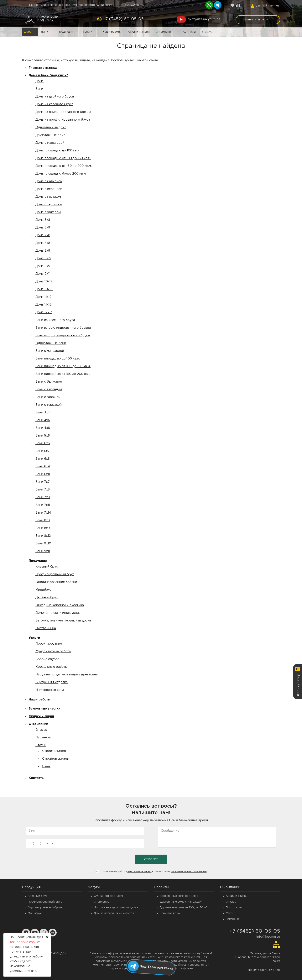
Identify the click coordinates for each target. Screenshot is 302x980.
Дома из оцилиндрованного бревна (63, 112)
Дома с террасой (49, 204)
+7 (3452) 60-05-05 (123, 19)
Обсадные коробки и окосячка (60, 605)
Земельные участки (45, 709)
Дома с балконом (49, 181)
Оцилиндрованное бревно (56, 582)
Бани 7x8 (43, 490)
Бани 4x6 (43, 420)
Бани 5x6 (43, 436)
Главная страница (43, 68)
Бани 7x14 (43, 513)
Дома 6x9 (43, 228)
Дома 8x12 (43, 258)
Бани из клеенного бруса (55, 320)
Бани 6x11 (43, 474)
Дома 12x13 (44, 312)
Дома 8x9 (43, 251)
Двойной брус (47, 597)
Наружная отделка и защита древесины (67, 675)
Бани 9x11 (43, 551)
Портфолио (234, 908)
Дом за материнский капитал (114, 913)
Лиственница (46, 628)
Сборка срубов (47, 659)
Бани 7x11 (43, 505)
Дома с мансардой (50, 143)
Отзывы (42, 730)
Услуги (87, 32)
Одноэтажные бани (51, 343)
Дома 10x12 (44, 282)
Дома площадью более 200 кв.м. (61, 174)
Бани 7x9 (43, 497)
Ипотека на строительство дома (116, 908)
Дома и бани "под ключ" (48, 75)
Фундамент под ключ (108, 896)
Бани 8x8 (43, 520)
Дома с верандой (49, 189)
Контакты (189, 32)
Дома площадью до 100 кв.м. (58, 151)
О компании (164, 32)
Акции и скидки (237, 896)
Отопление (102, 902)
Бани (45, 32)
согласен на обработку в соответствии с (154, 872)
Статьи (41, 745)
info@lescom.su (268, 937)
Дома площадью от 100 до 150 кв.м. (63, 158)
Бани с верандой (49, 389)
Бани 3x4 (43, 413)
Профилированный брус (55, 574)
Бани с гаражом (48, 397)
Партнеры (43, 738)
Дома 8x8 (43, 243)
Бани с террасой (49, 405)
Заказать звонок (255, 20)
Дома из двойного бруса (55, 97)
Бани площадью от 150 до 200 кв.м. (63, 374)
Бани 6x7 (43, 451)
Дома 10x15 (44, 289)
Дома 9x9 (43, 266)
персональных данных (140, 872)
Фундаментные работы (53, 651)
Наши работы (112, 32)
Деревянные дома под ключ (179, 896)
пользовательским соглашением (189, 872)
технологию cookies (25, 942)
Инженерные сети (50, 690)
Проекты (161, 887)
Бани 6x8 (43, 459)
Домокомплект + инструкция (58, 613)
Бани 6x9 (43, 466)
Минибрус (43, 590)
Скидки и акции (139, 32)
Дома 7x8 (43, 235)
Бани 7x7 (43, 482)
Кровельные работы (51, 667)
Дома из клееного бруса (54, 104)
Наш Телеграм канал (156, 967)
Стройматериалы (56, 759)
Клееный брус (47, 567)
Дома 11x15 (44, 305)
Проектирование (49, 644)
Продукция (65, 32)
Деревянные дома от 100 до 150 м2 (184, 908)
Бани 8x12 (43, 536)
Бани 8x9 (43, 528)
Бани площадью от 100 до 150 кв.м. (63, 366)
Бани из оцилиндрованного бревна (63, 328)
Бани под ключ (170, 913)
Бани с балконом (49, 382)
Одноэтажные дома (51, 127)
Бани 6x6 (43, 443)
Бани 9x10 (43, 544)
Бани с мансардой (50, 351)
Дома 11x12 (44, 297)
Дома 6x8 (43, 220)
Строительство (54, 751)
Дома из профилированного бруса (63, 120)
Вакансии (232, 919)
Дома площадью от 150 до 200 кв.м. (64, 166)
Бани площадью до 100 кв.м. (58, 359)
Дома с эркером (48, 212)
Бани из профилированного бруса (63, 335)
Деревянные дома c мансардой (181, 902)
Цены (46, 766)
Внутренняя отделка (52, 682)
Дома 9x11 (43, 274)
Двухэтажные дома (50, 135)
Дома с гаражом (48, 197)
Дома (28, 32)
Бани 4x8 (43, 428)
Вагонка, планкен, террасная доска (63, 621)
